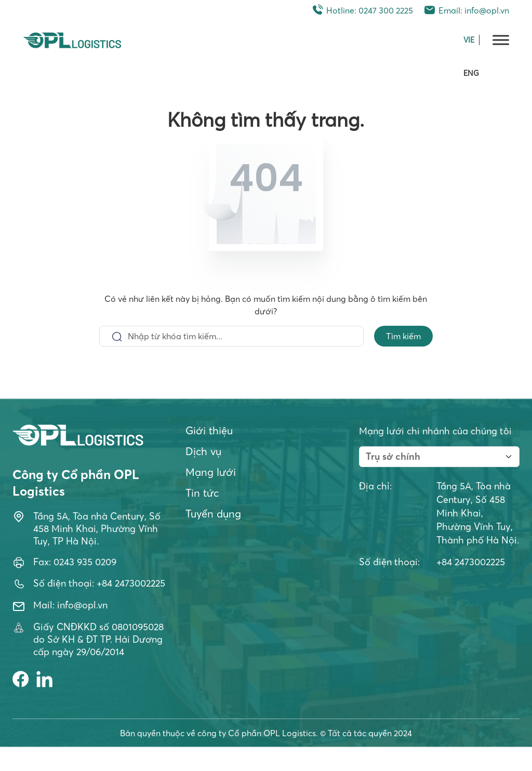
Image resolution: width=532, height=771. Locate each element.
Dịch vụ (203, 451)
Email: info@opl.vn (466, 10)
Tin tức (202, 493)
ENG (471, 73)
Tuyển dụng (213, 514)
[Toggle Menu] (501, 40)
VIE (469, 40)
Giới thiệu (209, 430)
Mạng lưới (211, 472)
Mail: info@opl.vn (70, 605)
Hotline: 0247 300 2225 (362, 10)
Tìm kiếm (403, 336)
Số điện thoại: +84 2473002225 (99, 583)
